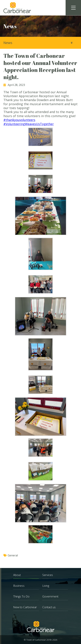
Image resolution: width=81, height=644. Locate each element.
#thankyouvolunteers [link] (19, 120)
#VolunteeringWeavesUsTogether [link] (29, 124)
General (13, 555)
